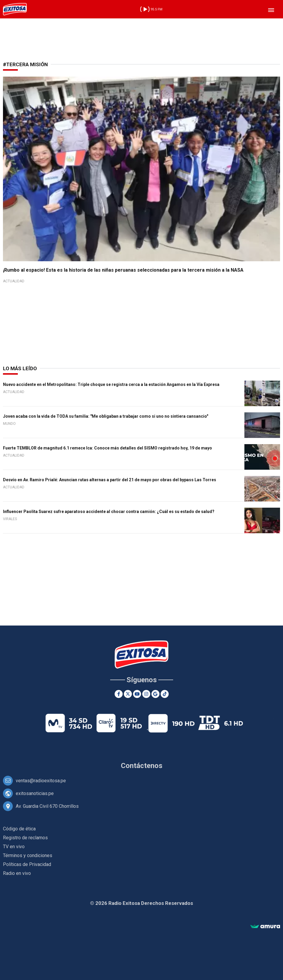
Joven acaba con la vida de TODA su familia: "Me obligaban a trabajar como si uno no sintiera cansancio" (106, 416)
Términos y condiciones (28, 855)
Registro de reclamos (25, 838)
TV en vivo (14, 847)
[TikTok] (165, 694)
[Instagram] (146, 694)
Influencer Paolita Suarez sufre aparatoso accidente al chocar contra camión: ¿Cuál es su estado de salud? (109, 512)
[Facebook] (119, 694)
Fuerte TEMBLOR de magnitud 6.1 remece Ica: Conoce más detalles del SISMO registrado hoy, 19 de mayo (107, 448)
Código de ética (19, 829)
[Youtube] (137, 694)
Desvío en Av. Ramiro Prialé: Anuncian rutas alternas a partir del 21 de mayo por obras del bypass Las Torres (110, 480)
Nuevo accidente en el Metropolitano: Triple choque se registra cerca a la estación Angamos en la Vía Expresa (111, 384)
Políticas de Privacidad (27, 864)
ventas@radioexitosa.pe (41, 781)
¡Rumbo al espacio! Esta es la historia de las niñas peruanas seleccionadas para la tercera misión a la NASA (123, 270)
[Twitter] (128, 694)
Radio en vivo (17, 873)
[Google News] (155, 694)
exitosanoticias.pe (35, 793)
